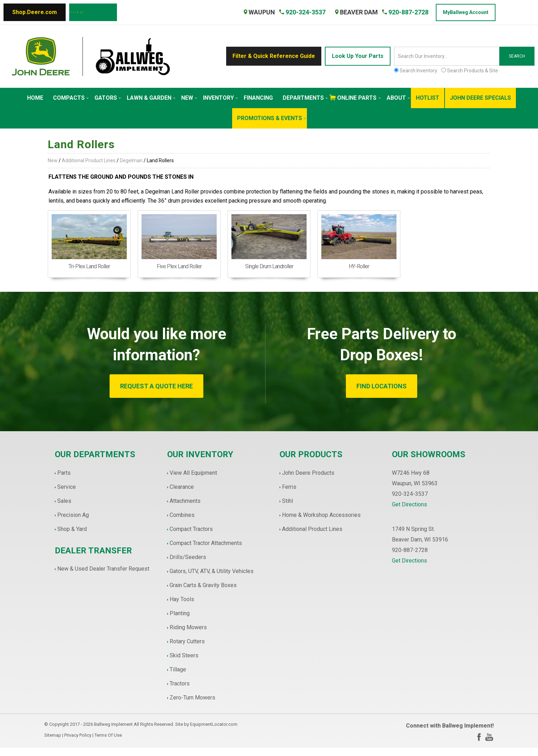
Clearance (182, 487)
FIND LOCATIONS (382, 386)
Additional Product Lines (89, 160)
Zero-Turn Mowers (192, 698)
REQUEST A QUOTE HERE (156, 386)
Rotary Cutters (187, 641)
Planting (180, 613)
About (398, 98)
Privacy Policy (78, 735)
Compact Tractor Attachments (206, 543)
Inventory (221, 98)
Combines (182, 515)
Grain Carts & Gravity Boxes (203, 585)
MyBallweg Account (466, 12)
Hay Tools (182, 599)
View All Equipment (193, 473)
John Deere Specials (480, 98)
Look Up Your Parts (358, 56)
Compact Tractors (191, 529)
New (189, 98)
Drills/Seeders (188, 557)
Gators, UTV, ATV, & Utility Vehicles (212, 571)
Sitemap (53, 735)
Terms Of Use (108, 735)
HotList (428, 98)
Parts (64, 473)
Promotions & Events (272, 118)
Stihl (287, 501)
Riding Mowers (188, 627)
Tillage (178, 669)
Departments (305, 98)
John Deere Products (308, 473)
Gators (108, 98)
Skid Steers (184, 655)
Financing (258, 98)
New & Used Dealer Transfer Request (103, 569)
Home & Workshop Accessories (321, 515)
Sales (64, 501)
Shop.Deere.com (35, 12)
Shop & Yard (72, 529)
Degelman (131, 160)
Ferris (289, 487)
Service (67, 487)
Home (35, 98)
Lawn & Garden (151, 98)
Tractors (180, 683)
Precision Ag (73, 515)
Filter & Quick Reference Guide (274, 56)
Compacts (71, 98)
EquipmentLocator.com (214, 724)
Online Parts (359, 98)
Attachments (185, 501)
